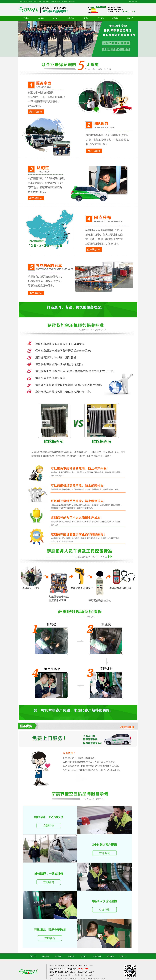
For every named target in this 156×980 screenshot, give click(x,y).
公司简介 (85, 18)
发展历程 (71, 18)
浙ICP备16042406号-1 (64, 975)
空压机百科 (100, 18)
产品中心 (26, 18)
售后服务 (56, 18)
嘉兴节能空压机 (63, 979)
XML (136, 2)
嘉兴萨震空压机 (75, 979)
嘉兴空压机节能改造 (88, 979)
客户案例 (41, 18)
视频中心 (130, 18)
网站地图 (132, 2)
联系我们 (115, 18)
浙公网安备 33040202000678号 (82, 975)
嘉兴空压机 (54, 979)
